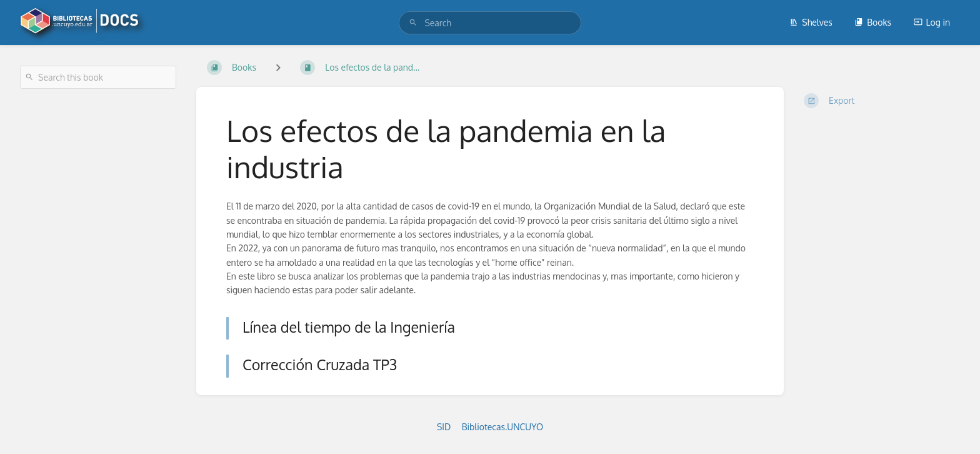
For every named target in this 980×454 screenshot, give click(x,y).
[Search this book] (98, 77)
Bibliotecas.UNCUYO (502, 427)
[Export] (882, 101)
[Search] (413, 23)
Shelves (811, 22)
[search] (490, 23)
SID (444, 427)
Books (873, 22)
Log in (932, 22)
